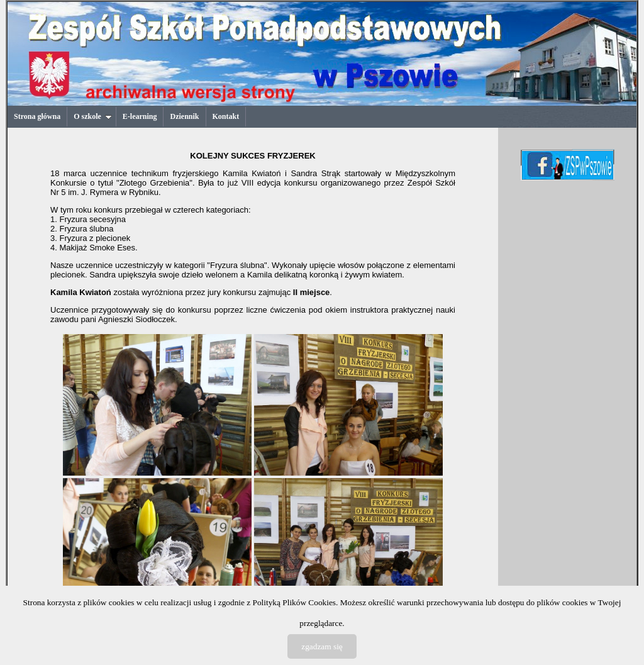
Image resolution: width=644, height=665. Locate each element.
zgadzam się (322, 646)
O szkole (93, 116)
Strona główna (37, 116)
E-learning (140, 116)
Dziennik (184, 116)
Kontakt (226, 116)
